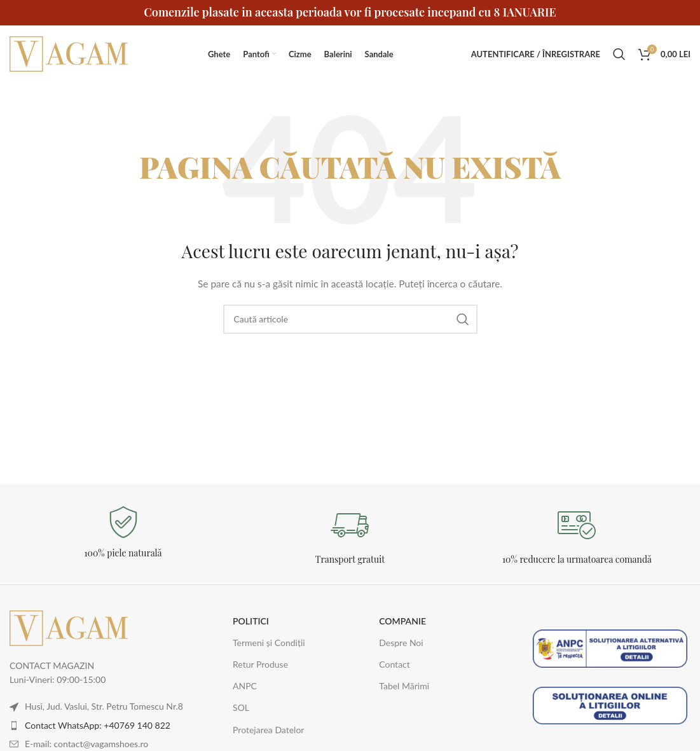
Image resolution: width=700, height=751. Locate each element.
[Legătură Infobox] (123, 533)
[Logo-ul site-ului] (70, 53)
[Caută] (619, 54)
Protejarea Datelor (268, 730)
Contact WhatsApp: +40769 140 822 (98, 725)
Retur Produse (260, 664)
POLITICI (251, 621)
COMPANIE (402, 621)
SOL (241, 707)
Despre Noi (401, 643)
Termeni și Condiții (269, 643)
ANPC (245, 686)
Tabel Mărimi (404, 686)
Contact (395, 664)
